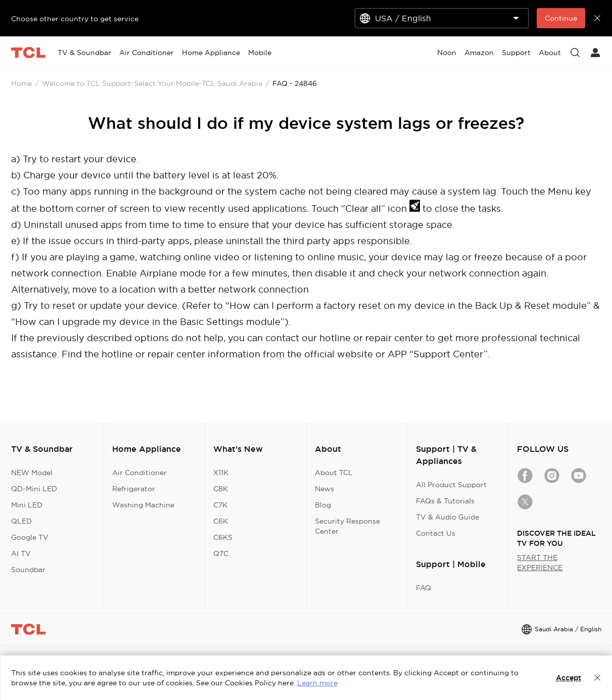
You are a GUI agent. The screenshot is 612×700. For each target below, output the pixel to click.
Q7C (221, 553)
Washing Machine (143, 505)
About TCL (334, 473)
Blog (323, 505)
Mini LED (27, 505)
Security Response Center (347, 526)
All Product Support (451, 485)
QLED (21, 521)
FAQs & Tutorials (445, 501)
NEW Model (32, 473)
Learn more (317, 683)
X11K (221, 473)
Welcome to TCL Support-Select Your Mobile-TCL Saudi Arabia (152, 83)
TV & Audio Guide (448, 517)
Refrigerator (134, 489)
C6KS (223, 537)
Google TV (30, 537)
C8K (221, 489)
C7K (220, 505)
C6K (221, 521)
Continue (561, 18)
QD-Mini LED (34, 489)
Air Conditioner (139, 473)
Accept (569, 678)
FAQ (423, 588)
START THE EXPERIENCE (540, 563)
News (324, 489)
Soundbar (28, 570)
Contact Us (436, 533)
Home (21, 83)
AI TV (21, 553)
